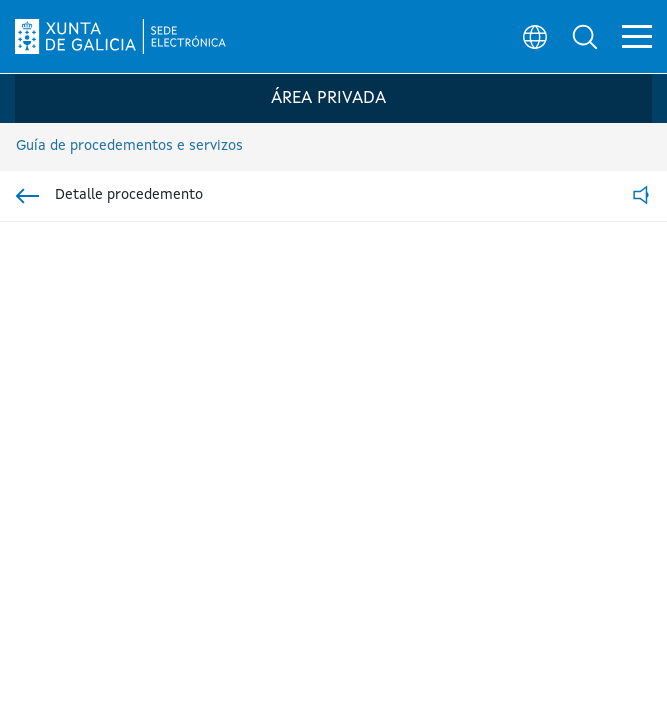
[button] (583, 36)
